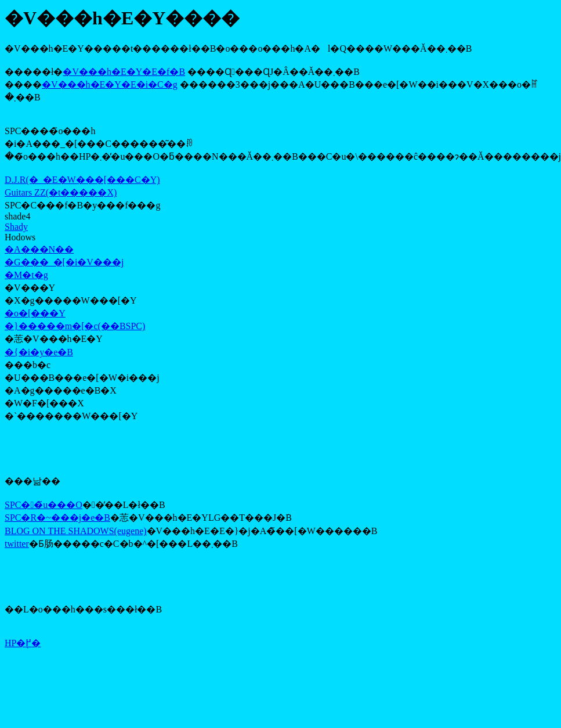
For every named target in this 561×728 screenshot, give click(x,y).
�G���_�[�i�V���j (64, 262)
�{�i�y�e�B (39, 352)
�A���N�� (39, 249)
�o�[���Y (35, 313)
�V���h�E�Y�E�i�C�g (110, 84)
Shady (16, 227)
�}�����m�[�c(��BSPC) (75, 326)
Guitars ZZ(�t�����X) (61, 192)
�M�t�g (26, 275)
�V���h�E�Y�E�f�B (124, 72)
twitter (17, 544)
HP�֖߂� (23, 643)
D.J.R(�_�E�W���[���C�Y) (82, 180)
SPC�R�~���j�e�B (57, 518)
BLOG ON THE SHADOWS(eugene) (76, 531)
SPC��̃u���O (44, 505)
